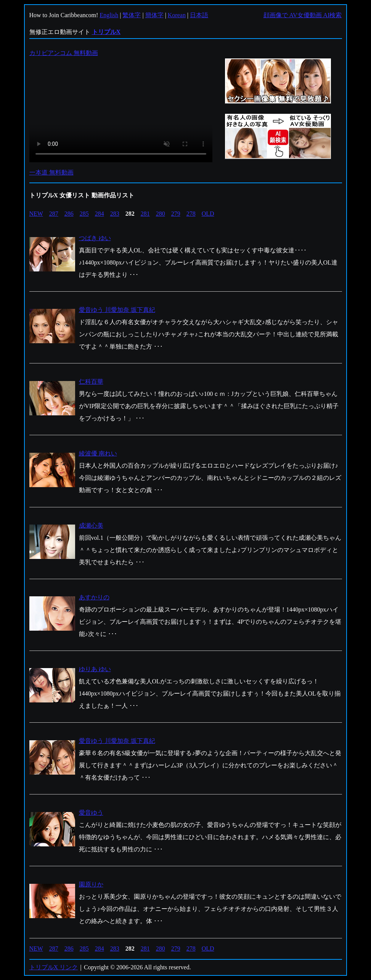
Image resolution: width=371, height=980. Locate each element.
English (109, 15)
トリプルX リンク (54, 967)
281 (145, 214)
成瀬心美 (91, 526)
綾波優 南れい (98, 453)
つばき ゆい (95, 238)
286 (69, 214)
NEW (36, 214)
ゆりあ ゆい (95, 669)
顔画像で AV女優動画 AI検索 (303, 15)
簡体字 (154, 15)
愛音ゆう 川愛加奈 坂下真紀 (117, 310)
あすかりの (94, 597)
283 (115, 214)
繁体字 (132, 15)
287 (54, 214)
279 (176, 214)
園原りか (91, 884)
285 (84, 214)
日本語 (199, 15)
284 (100, 214)
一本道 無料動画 (51, 172)
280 (161, 214)
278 (191, 214)
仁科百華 (91, 382)
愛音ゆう (91, 813)
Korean (177, 15)
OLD (208, 214)
